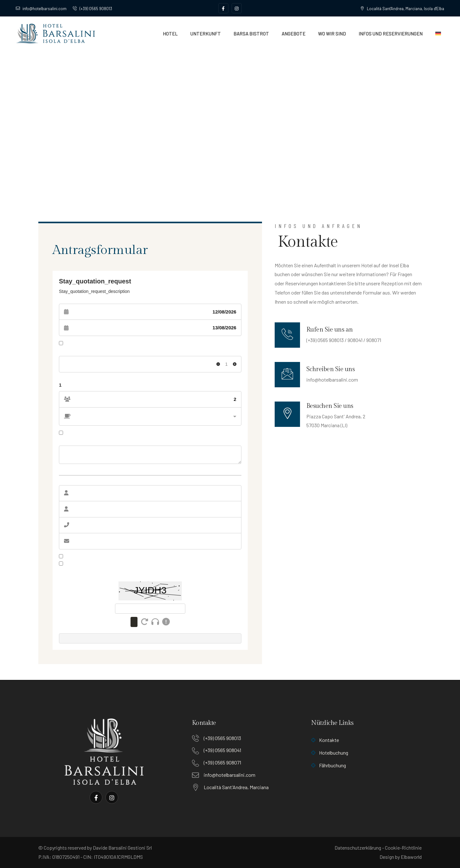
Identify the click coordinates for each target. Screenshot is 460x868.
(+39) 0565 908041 (222, 750)
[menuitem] (438, 34)
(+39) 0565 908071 (222, 762)
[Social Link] (223, 8)
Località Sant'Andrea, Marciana (236, 787)
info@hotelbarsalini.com (41, 9)
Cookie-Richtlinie (403, 848)
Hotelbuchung (330, 753)
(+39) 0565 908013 (93, 9)
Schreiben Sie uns (331, 369)
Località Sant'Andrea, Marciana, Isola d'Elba (402, 9)
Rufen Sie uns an (330, 330)
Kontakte (325, 740)
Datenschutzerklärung (358, 848)
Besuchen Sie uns (330, 406)
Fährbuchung (329, 765)
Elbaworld (411, 857)
